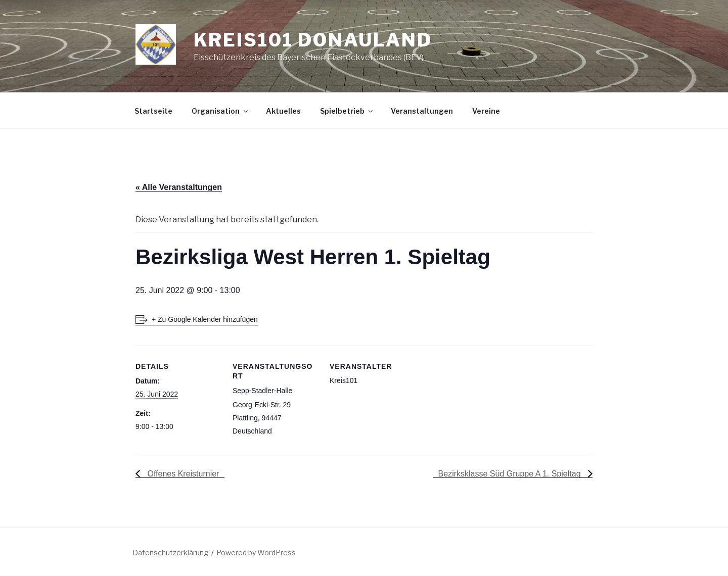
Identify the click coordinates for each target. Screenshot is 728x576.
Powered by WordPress (256, 553)
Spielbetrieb (347, 111)
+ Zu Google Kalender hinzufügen (205, 319)
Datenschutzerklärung (170, 553)
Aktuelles (283, 111)
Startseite (153, 111)
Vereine (486, 111)
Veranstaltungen (422, 111)
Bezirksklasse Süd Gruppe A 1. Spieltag (511, 474)
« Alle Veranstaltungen (179, 187)
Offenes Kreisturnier (182, 474)
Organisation (220, 111)
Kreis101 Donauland (313, 40)
